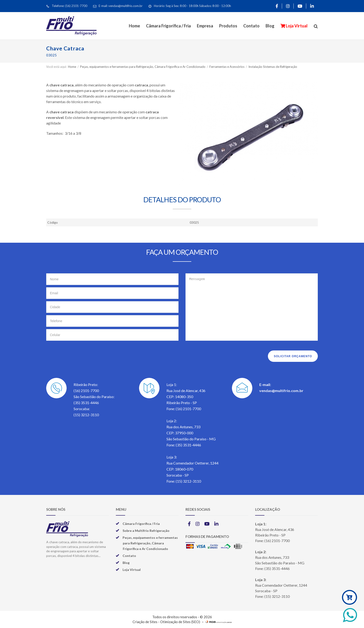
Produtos (228, 26)
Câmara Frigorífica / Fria (168, 26)
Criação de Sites (145, 622)
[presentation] (81, 355)
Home (134, 26)
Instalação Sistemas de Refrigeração (273, 67)
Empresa (205, 26)
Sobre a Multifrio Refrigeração (146, 531)
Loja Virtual (296, 26)
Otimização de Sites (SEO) (180, 622)
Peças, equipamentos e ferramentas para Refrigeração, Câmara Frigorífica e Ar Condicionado (143, 67)
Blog (270, 26)
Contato (251, 26)
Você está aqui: (56, 67)
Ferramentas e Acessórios (227, 67)
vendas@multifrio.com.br (281, 391)
